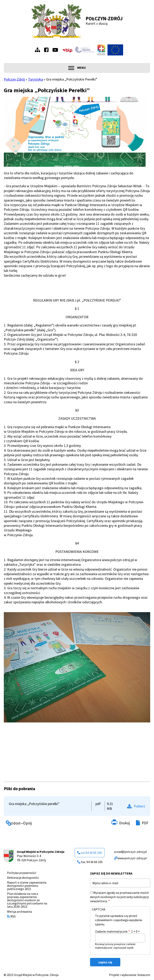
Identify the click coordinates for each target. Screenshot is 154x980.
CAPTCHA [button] (99, 909)
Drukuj (124, 823)
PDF (145, 823)
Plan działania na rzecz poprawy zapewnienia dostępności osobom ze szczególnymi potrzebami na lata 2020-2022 (27, 900)
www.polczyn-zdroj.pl (130, 858)
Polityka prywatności (22, 873)
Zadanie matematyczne (111, 931)
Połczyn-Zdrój (104, 18)
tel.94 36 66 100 (90, 853)
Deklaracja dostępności (23, 878)
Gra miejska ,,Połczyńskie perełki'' (34, 804)
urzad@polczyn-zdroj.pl (131, 852)
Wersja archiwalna (19, 911)
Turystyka (35, 79)
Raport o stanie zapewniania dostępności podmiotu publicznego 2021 (27, 886)
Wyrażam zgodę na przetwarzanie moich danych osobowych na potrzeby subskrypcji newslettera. (119, 897)
